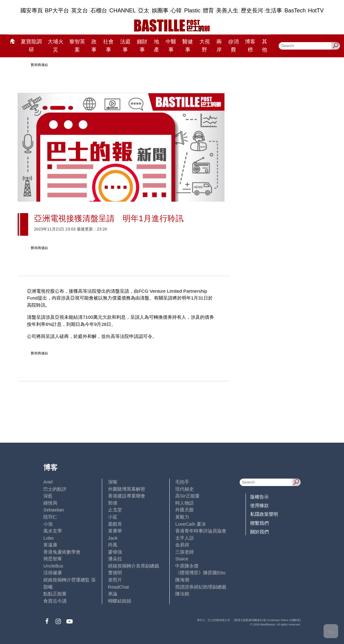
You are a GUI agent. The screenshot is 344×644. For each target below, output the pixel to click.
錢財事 (142, 46)
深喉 (113, 482)
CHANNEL (122, 11)
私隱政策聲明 (264, 514)
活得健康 (53, 573)
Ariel (48, 482)
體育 (208, 11)
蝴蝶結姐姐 (120, 601)
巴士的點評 (55, 489)
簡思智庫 (53, 559)
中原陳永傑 (187, 566)
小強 (48, 524)
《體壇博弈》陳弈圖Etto (200, 573)
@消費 (233, 46)
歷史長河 (252, 11)
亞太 (144, 11)
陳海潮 (182, 580)
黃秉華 (115, 531)
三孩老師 (185, 552)
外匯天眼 (185, 510)
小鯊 (113, 517)
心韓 (176, 11)
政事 (94, 46)
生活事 (274, 11)
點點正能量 (55, 594)
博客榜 (250, 46)
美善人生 (227, 11)
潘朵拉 (115, 559)
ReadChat (119, 587)
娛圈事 (160, 11)
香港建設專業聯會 (127, 496)
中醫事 (171, 46)
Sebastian (54, 510)
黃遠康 (50, 545)
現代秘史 (185, 489)
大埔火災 (56, 46)
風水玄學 (53, 531)
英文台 (80, 11)
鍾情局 (50, 503)
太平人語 (185, 538)
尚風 (113, 545)
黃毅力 (182, 517)
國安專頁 (32, 11)
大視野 (205, 46)
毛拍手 (182, 482)
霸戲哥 (115, 524)
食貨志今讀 (55, 601)
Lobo (48, 538)
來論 (113, 594)
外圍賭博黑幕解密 (127, 489)
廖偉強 (115, 552)
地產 (157, 46)
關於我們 (259, 532)
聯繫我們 (259, 523)
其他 (265, 46)
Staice (182, 559)
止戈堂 (115, 510)
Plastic (192, 11)
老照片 (115, 580)
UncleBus (53, 566)
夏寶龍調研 (31, 46)
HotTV (316, 11)
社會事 (108, 46)
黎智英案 (77, 46)
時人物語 (185, 503)
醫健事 (188, 46)
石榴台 (99, 11)
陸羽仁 (50, 517)
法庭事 (125, 46)
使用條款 (259, 505)
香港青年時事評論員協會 (201, 531)
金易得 (182, 545)
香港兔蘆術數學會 (62, 552)
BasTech (295, 11)
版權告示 (259, 497)
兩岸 (219, 46)
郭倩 (113, 503)
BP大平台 (57, 11)
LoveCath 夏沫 (191, 524)
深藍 (48, 496)
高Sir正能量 (187, 496)
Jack (113, 538)
